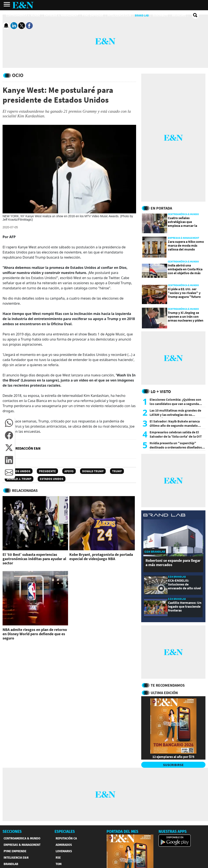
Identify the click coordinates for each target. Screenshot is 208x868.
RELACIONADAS (25, 490)
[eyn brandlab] (164, 516)
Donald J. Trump (19, 479)
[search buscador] (195, 15)
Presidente (47, 471)
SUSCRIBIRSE (173, 765)
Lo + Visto (161, 391)
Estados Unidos (19, 471)
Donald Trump (93, 471)
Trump (117, 471)
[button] (9, 423)
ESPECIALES (65, 832)
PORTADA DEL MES (122, 832)
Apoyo (69, 471)
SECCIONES (12, 832)
